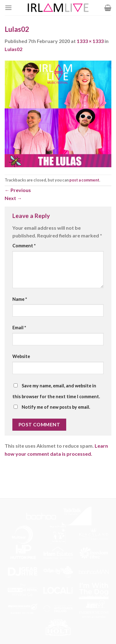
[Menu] (8, 8)
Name (20, 299)
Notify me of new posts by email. (56, 407)
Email (19, 328)
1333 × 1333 (90, 41)
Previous (18, 190)
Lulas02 (13, 49)
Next (13, 198)
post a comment (84, 180)
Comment (24, 246)
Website (21, 356)
